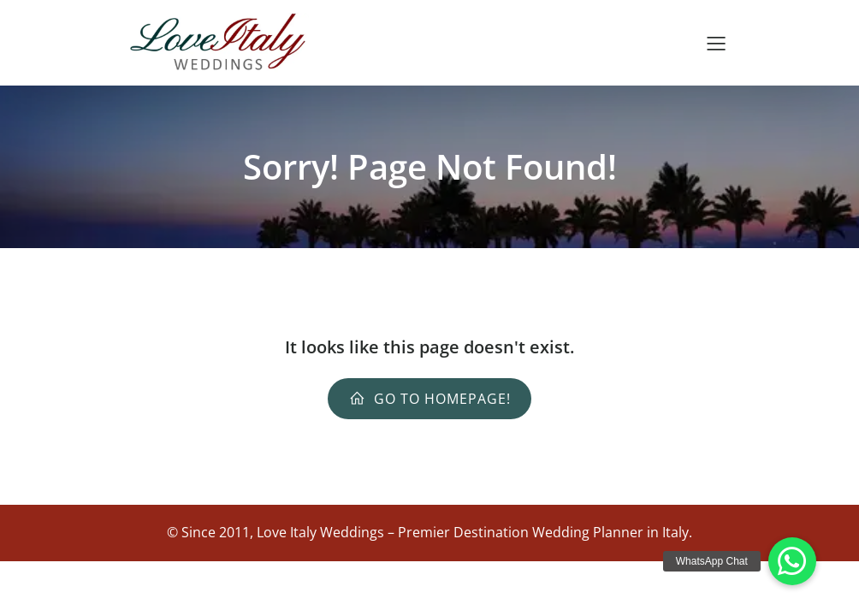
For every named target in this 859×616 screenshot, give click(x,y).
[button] (792, 561)
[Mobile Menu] (716, 43)
